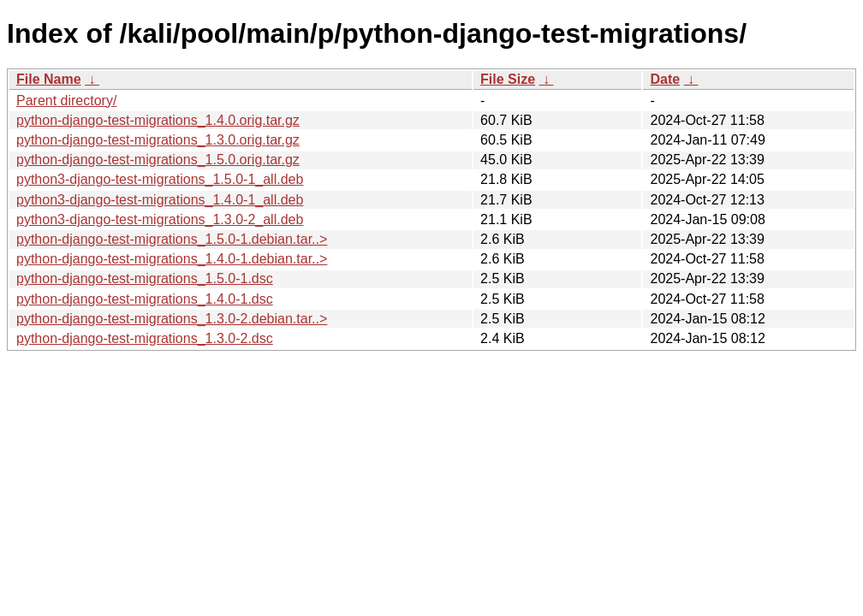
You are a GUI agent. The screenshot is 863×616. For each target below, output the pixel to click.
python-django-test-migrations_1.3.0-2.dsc (145, 338)
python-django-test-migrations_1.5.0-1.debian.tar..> (172, 239)
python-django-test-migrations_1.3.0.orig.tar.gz (158, 140)
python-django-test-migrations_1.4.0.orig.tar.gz (158, 120)
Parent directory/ (66, 101)
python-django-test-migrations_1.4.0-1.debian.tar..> (172, 259)
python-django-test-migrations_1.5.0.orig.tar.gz (158, 160)
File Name (49, 79)
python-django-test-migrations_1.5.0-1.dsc (145, 278)
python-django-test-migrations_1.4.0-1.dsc (145, 299)
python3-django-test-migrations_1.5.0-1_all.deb (160, 179)
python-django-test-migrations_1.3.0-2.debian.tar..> (172, 319)
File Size (508, 79)
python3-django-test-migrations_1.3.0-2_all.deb (160, 219)
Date (665, 79)
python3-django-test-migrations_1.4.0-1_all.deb (160, 200)
